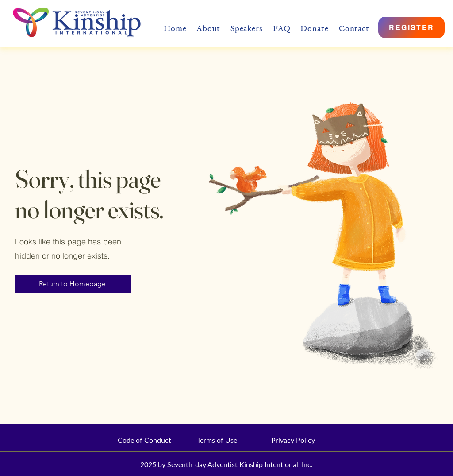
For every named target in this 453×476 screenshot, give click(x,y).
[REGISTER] (411, 27)
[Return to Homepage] (73, 284)
